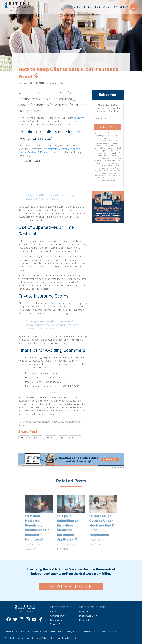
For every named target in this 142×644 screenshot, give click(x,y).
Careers (87, 632)
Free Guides (56, 620)
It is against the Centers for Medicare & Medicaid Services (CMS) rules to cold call (50, 151)
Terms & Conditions (109, 171)
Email (76, 438)
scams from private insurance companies (67, 303)
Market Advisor (87, 620)
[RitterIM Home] (70, 7)
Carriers (54, 612)
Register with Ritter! (71, 586)
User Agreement (73, 632)
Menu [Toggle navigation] (134, 7)
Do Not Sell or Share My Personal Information (109, 178)
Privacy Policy (12, 632)
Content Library (58, 616)
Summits (55, 624)
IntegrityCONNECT (88, 616)
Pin (63, 438)
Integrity (84, 612)
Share (37, 438)
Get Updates (107, 127)
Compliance (101, 632)
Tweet (51, 438)
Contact (113, 632)
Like (24, 438)
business (24, 62)
